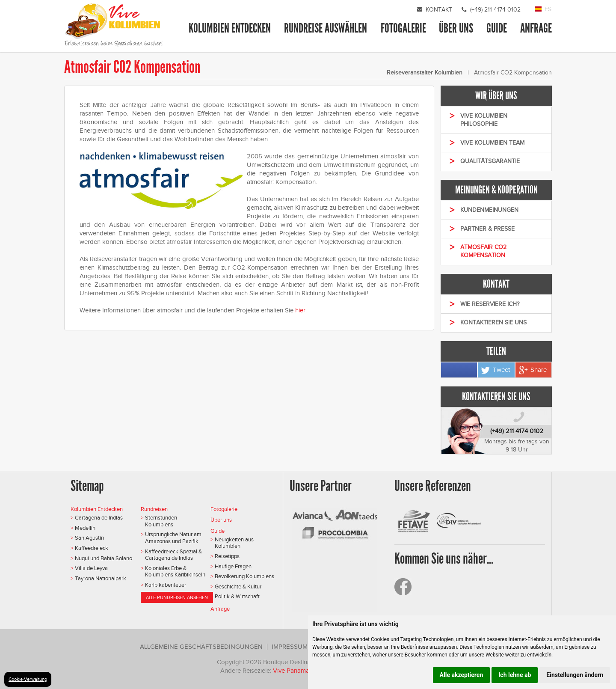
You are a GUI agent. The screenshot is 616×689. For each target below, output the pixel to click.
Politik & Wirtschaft (237, 596)
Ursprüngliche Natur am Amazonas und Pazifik (173, 538)
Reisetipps (227, 556)
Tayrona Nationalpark (101, 578)
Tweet (501, 370)
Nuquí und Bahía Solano (104, 558)
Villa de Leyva (91, 568)
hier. (301, 310)
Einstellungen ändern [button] (575, 675)
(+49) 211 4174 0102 (495, 10)
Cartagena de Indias (99, 518)
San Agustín (89, 538)
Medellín (85, 528)
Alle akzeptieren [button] (462, 675)
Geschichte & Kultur (238, 587)
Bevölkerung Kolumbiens (244, 576)
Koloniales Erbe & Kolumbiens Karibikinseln (175, 572)
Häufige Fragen (233, 566)
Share (539, 370)
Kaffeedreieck (92, 548)
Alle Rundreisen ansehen (177, 597)
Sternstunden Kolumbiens (161, 521)
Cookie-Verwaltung (28, 679)
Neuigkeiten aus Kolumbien (234, 543)
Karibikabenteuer (166, 585)
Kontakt (439, 10)
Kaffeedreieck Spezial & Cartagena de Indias (173, 555)
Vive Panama (292, 671)
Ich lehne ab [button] (515, 675)
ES (548, 9)
